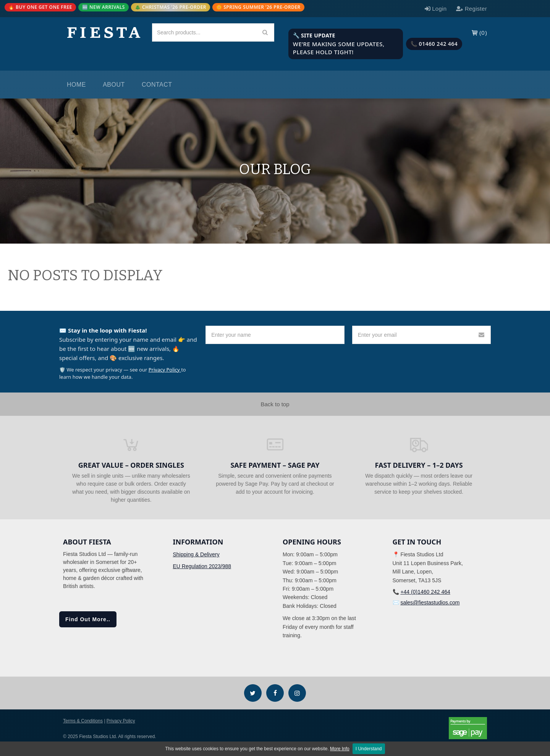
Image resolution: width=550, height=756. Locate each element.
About (114, 85)
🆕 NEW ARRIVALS (104, 7)
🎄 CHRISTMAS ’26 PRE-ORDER (171, 7)
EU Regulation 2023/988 (202, 566)
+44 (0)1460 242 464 (425, 592)
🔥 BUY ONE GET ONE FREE (40, 7)
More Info (340, 749)
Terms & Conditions (83, 721)
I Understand (369, 749)
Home (76, 85)
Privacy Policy (165, 370)
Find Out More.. (88, 619)
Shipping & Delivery (196, 554)
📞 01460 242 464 (434, 44)
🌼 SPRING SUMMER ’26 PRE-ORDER (258, 7)
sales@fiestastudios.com (430, 603)
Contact (157, 85)
